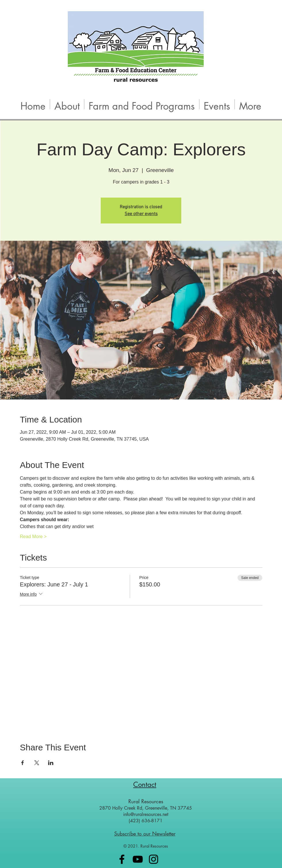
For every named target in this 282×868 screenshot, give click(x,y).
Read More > (33, 537)
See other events (141, 214)
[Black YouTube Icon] (138, 859)
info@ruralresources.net (146, 814)
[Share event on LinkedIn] (51, 763)
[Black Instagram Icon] (154, 859)
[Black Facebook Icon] (122, 859)
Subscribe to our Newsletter (145, 833)
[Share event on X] (37, 763)
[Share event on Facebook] (23, 763)
